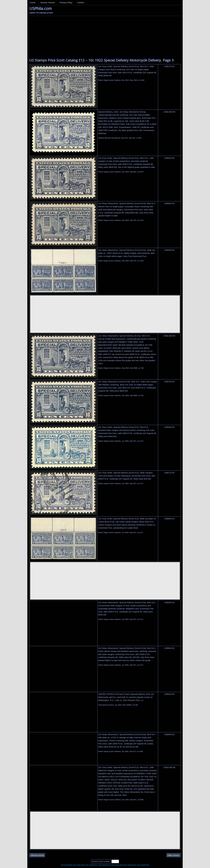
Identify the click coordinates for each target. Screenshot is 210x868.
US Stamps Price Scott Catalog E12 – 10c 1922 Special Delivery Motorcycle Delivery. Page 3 (101, 60)
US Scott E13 (117, 865)
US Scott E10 (79, 865)
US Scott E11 (92, 865)
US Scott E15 (143, 865)
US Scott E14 (130, 865)
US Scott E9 (66, 865)
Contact (81, 2)
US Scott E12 (104, 865)
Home (33, 2)
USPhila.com (41, 8)
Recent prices (37, 855)
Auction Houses (48, 2)
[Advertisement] (105, 38)
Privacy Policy (66, 2)
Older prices (174, 855)
